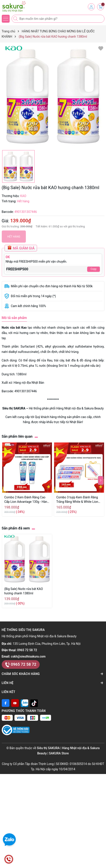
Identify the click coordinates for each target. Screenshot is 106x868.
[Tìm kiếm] (16, 19)
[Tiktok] (34, 703)
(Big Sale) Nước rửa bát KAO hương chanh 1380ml (24, 591)
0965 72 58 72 (27, 650)
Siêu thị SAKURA (14, 408)
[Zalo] (24, 703)
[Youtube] (15, 703)
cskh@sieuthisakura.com (28, 656)
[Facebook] (6, 703)
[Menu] (6, 19)
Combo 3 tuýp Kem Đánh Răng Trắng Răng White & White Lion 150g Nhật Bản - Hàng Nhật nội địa (77, 500)
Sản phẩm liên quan (17, 436)
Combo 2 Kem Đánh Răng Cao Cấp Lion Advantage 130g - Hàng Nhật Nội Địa (27, 500)
